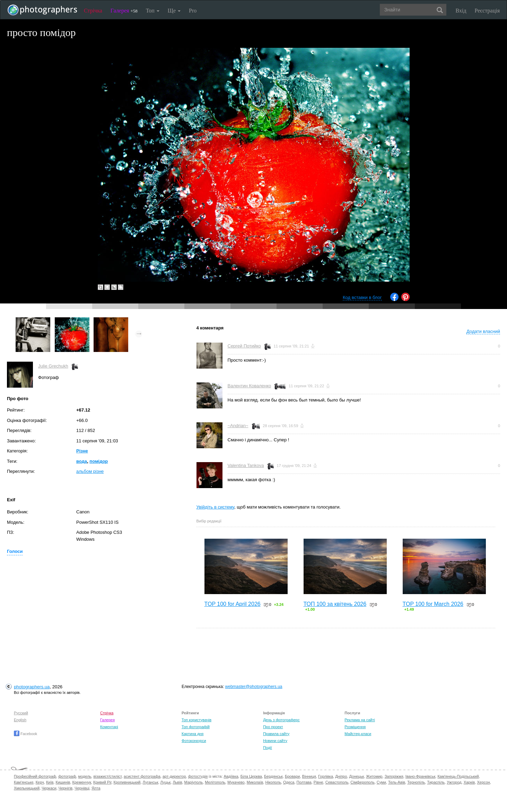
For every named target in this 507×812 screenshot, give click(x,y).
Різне (82, 451)
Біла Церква (251, 776)
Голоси (15, 551)
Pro (193, 11)
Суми (381, 782)
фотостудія (198, 776)
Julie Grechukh (53, 366)
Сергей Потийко (244, 346)
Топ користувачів (196, 720)
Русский (21, 713)
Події (268, 748)
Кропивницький (127, 782)
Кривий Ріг (102, 782)
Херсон (483, 782)
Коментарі (109, 727)
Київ (50, 782)
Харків (469, 782)
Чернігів (65, 788)
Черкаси (49, 788)
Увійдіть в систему (216, 507)
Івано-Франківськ (420, 776)
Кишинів (63, 782)
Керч (40, 782)
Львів (177, 782)
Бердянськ (273, 776)
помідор (99, 461)
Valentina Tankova (246, 465)
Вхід (461, 11)
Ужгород (454, 782)
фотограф (67, 776)
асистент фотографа (142, 776)
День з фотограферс (281, 720)
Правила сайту (276, 734)
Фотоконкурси (194, 741)
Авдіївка (231, 776)
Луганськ (151, 782)
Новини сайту (275, 741)
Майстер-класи (358, 734)
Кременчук (82, 782)
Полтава (304, 782)
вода (82, 461)
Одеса (289, 782)
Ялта (96, 788)
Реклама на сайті (360, 720)
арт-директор (174, 776)
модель (85, 776)
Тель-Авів (397, 782)
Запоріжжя (394, 776)
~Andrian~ (238, 426)
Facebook (25, 734)
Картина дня (193, 734)
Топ (153, 11)
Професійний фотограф (35, 776)
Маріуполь (194, 782)
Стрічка (93, 11)
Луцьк (166, 782)
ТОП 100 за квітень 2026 (335, 604)
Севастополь (337, 782)
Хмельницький (27, 788)
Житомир (374, 776)
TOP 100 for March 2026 (433, 604)
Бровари (292, 776)
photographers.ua (32, 687)
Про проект (273, 727)
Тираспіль (436, 782)
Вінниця (309, 776)
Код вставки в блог (362, 297)
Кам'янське (24, 782)
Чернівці (82, 788)
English (20, 720)
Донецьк (356, 776)
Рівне (318, 782)
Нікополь (273, 782)
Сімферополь (362, 782)
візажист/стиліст (107, 776)
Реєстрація (487, 11)
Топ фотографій (196, 727)
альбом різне (90, 471)
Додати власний (483, 331)
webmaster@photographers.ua (254, 687)
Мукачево (236, 782)
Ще (174, 11)
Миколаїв (255, 782)
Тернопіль (416, 782)
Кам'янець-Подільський (458, 776)
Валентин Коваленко (250, 386)
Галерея (124, 11)
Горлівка (326, 776)
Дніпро (341, 776)
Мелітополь (215, 782)
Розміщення (355, 727)
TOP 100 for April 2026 (233, 604)
